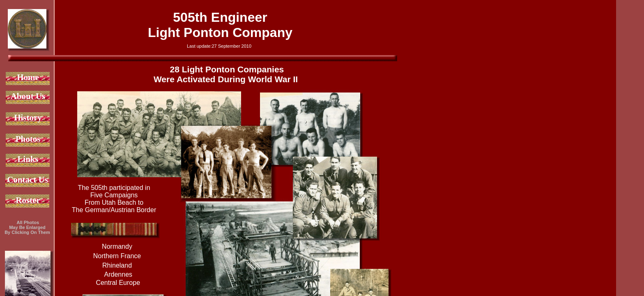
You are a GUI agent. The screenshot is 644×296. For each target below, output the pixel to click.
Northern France (117, 256)
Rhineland (117, 265)
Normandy (117, 246)
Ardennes (117, 274)
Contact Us (28, 180)
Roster (28, 200)
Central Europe (117, 283)
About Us (28, 96)
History (28, 118)
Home (28, 77)
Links (28, 159)
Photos (28, 139)
